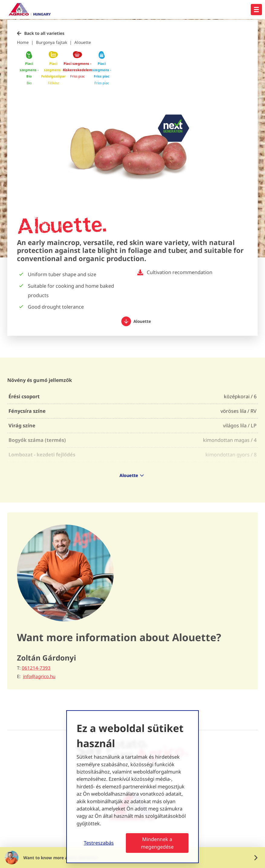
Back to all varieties (44, 33)
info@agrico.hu (39, 676)
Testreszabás (99, 843)
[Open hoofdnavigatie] (256, 10)
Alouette (83, 42)
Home (23, 42)
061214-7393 (36, 668)
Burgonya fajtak (52, 42)
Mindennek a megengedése (157, 843)
